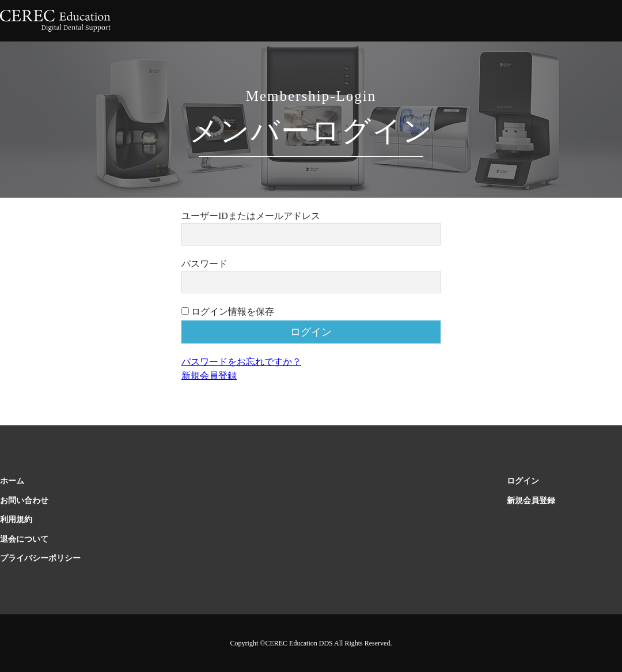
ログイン (523, 481)
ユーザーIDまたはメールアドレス (251, 216)
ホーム (12, 481)
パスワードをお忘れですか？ (241, 362)
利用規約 (16, 520)
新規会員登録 (209, 375)
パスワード (204, 264)
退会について (24, 539)
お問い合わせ (24, 501)
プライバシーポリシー (40, 558)
